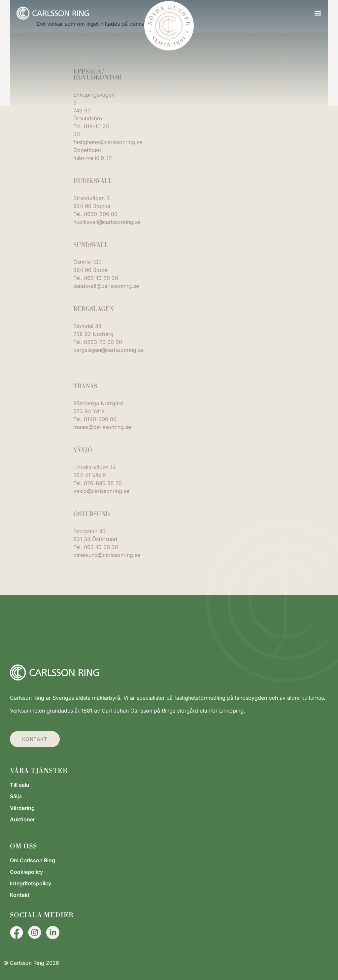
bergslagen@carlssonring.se (108, 350)
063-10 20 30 (101, 547)
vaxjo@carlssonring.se (101, 491)
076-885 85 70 (103, 483)
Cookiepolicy (26, 872)
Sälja (16, 796)
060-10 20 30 (101, 278)
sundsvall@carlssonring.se (106, 286)
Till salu (20, 785)
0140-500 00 (100, 419)
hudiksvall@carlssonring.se (107, 222)
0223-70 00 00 (103, 342)
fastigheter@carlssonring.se (108, 142)
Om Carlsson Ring (33, 860)
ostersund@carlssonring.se (107, 555)
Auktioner (22, 819)
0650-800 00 (101, 214)
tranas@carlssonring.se (102, 427)
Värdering (22, 808)
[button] (318, 13)
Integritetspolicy (31, 883)
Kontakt (20, 895)
